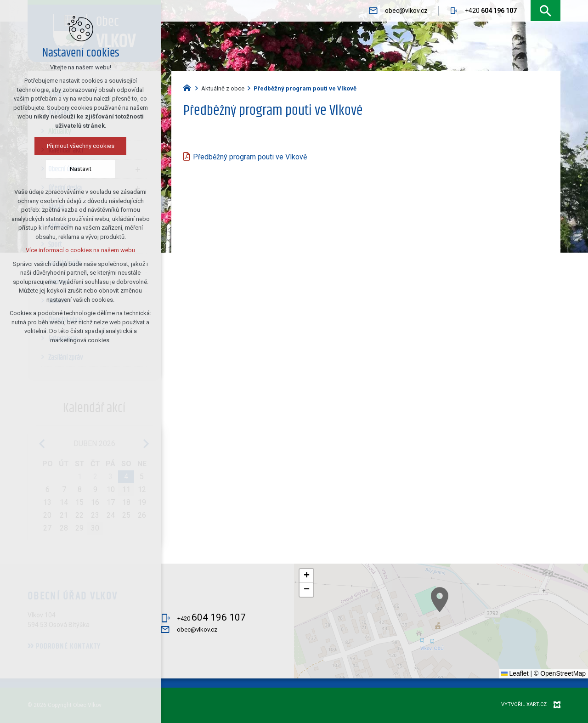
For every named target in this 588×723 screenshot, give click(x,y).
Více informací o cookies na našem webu (80, 250)
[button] (529, 657)
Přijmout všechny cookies (81, 146)
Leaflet (515, 673)
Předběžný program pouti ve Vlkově (250, 157)
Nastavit (81, 169)
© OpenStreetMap (560, 673)
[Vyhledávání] (546, 11)
